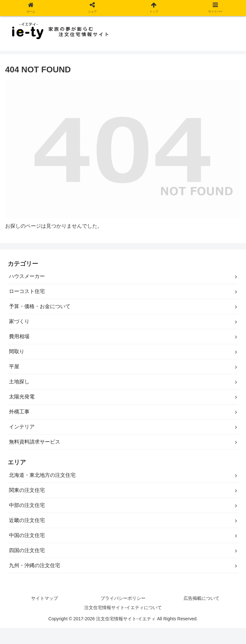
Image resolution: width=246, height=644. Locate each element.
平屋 (14, 367)
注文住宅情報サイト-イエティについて (123, 607)
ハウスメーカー (27, 276)
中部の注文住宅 (27, 505)
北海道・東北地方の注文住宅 (42, 475)
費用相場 (19, 336)
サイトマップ (45, 598)
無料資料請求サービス (35, 442)
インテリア (22, 427)
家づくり (19, 321)
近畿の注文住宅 (27, 520)
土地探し (19, 382)
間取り (17, 351)
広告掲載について (201, 598)
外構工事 (19, 412)
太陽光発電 (22, 397)
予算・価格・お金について (40, 306)
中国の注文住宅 (27, 535)
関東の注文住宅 (27, 490)
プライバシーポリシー (123, 598)
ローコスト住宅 (27, 291)
